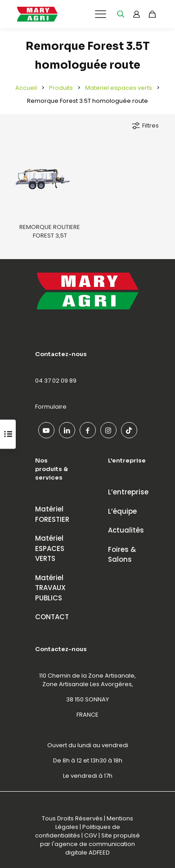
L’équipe (122, 511)
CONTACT (52, 617)
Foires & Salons (122, 555)
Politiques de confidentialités (78, 831)
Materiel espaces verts (119, 88)
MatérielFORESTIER (52, 514)
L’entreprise (128, 492)
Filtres (145, 126)
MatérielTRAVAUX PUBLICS (50, 588)
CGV (91, 835)
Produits (61, 88)
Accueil (26, 88)
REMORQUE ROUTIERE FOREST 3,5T (50, 231)
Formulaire (51, 407)
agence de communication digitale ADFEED (95, 848)
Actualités (126, 530)
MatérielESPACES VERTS (50, 548)
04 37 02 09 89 (56, 381)
